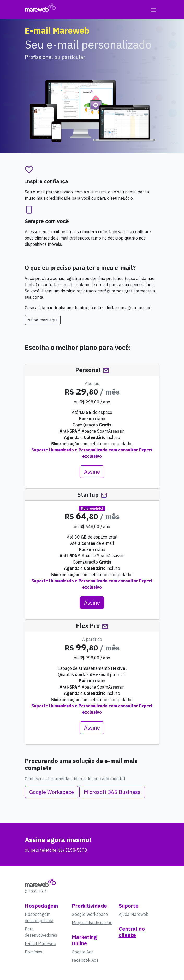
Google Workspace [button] (52, 792)
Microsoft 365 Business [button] (112, 792)
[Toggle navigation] (153, 10)
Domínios (34, 952)
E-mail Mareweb (40, 943)
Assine (92, 472)
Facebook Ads (85, 960)
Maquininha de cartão (92, 923)
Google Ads (83, 952)
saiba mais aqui (43, 320)
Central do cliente (132, 932)
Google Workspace (90, 914)
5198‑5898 (72, 850)
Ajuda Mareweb (134, 914)
